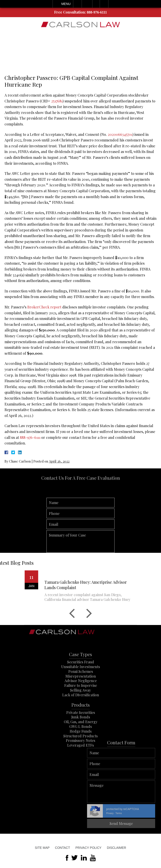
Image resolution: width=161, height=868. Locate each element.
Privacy (147, 813)
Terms (156, 813)
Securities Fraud (81, 674)
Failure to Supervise (81, 697)
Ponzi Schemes (81, 683)
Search (104, 4)
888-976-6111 (97, 12)
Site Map (42, 848)
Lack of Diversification (81, 707)
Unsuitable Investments (80, 679)
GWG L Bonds (80, 738)
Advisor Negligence (81, 693)
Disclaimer (117, 848)
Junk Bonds (81, 729)
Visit (96, 4)
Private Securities (81, 724)
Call (77, 4)
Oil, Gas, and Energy (81, 734)
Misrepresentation (81, 688)
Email (87, 4)
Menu (66, 4)
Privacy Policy (88, 848)
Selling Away (80, 702)
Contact (63, 848)
